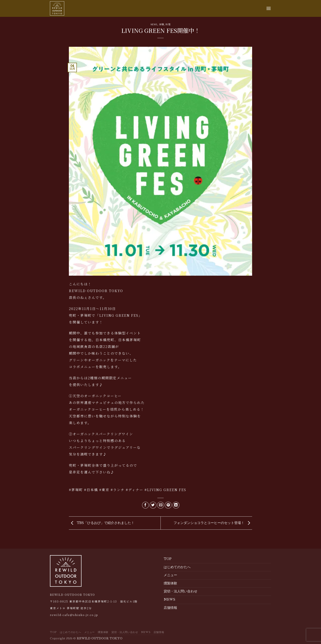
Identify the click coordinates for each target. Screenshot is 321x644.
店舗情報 (170, 608)
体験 (161, 24)
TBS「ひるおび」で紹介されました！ (102, 523)
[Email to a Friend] (161, 505)
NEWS (154, 24)
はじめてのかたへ (177, 567)
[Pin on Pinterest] (168, 505)
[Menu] (269, 8)
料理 (168, 24)
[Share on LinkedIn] (176, 505)
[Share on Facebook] (145, 505)
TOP (168, 559)
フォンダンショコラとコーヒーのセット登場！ (213, 523)
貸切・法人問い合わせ (181, 591)
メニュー (170, 575)
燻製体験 (170, 583)
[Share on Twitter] (153, 505)
